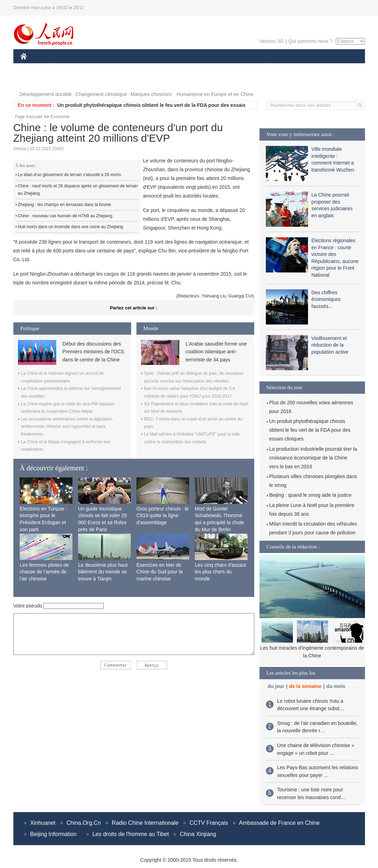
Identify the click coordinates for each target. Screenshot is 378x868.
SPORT (291, 66)
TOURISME (321, 66)
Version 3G (271, 41)
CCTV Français (209, 823)
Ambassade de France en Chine (279, 823)
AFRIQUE (125, 66)
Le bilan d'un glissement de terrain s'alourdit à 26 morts (69, 175)
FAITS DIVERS (225, 66)
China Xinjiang (198, 834)
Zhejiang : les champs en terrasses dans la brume (65, 205)
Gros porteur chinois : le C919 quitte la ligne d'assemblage (163, 516)
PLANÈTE (263, 66)
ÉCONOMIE (63, 66)
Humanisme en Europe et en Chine (215, 94)
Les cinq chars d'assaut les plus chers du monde (220, 572)
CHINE (33, 66)
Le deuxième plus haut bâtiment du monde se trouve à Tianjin (103, 572)
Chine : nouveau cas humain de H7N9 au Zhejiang (65, 216)
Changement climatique (101, 94)
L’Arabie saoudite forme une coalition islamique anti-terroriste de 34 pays (216, 352)
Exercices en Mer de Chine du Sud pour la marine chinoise (160, 572)
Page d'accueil (29, 117)
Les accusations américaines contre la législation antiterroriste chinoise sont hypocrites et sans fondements (67, 427)
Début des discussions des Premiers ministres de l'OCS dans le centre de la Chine (93, 352)
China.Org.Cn (84, 823)
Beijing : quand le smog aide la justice (310, 495)
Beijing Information (54, 834)
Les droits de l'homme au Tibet (131, 834)
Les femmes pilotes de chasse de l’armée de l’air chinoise (44, 572)
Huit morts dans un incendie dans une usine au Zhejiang (71, 227)
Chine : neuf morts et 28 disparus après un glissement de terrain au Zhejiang (78, 190)
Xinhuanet (43, 823)
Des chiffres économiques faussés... (326, 299)
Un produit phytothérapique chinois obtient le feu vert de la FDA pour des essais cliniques (310, 430)
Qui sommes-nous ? (310, 41)
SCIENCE (156, 66)
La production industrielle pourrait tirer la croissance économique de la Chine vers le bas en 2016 (313, 458)
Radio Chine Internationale (145, 823)
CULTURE (187, 66)
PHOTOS (35, 80)
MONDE (95, 66)
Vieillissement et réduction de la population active (330, 345)
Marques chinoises (151, 94)
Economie (60, 117)
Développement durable (46, 94)
